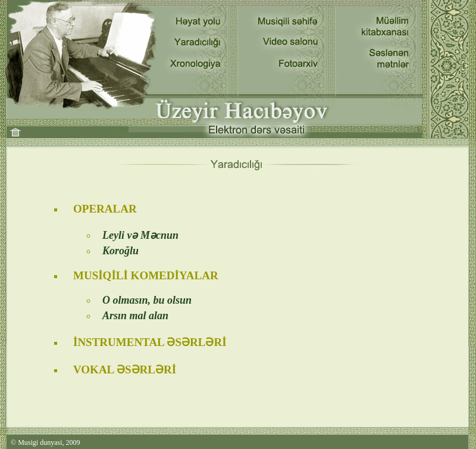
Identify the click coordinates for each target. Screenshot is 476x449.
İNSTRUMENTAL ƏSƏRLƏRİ (150, 342)
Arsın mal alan (135, 316)
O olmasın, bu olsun (147, 300)
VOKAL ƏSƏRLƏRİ (125, 370)
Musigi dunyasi (40, 442)
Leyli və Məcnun (140, 235)
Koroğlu (120, 251)
